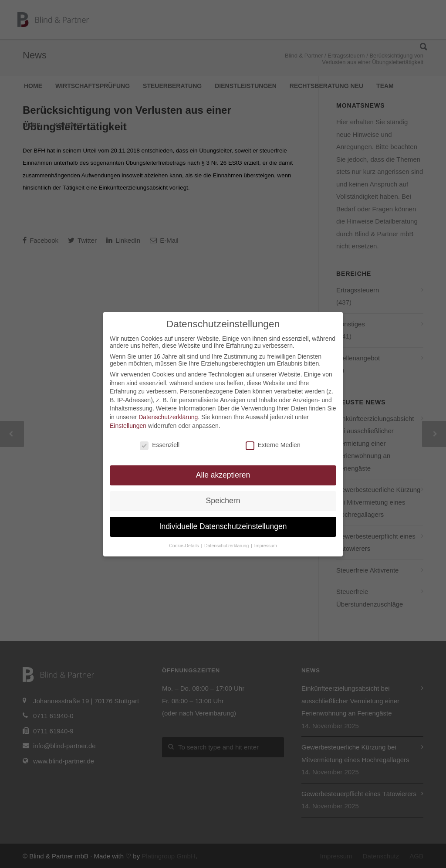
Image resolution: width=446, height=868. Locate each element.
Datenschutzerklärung (168, 417)
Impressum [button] (266, 546)
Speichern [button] (223, 501)
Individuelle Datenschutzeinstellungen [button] (223, 526)
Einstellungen (128, 426)
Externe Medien (273, 445)
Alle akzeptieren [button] (223, 475)
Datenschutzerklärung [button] (227, 546)
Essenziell (160, 445)
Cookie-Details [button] (184, 546)
